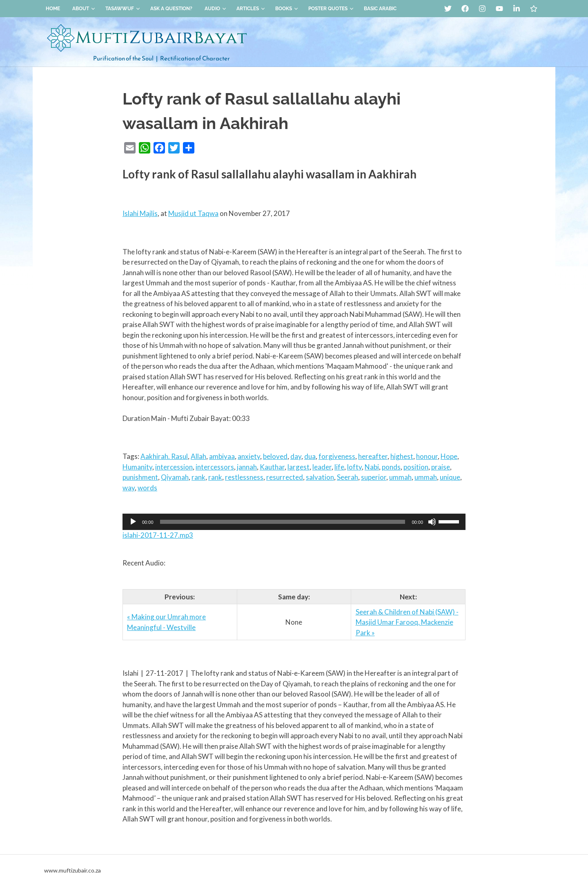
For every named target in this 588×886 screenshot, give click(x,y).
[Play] (133, 522)
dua (310, 456)
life (339, 467)
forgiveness (337, 456)
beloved (275, 456)
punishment (140, 477)
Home (53, 9)
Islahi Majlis (140, 213)
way (129, 488)
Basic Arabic (380, 9)
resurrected (285, 477)
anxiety (249, 456)
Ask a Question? (171, 9)
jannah (247, 467)
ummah (400, 477)
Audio (215, 9)
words (147, 488)
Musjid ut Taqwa (193, 213)
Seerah (347, 477)
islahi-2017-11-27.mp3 (158, 535)
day (296, 456)
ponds (391, 467)
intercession (174, 467)
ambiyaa (222, 456)
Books (287, 9)
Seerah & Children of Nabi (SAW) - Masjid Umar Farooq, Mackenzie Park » (407, 622)
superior (374, 477)
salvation (320, 477)
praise (441, 467)
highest (402, 456)
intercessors (215, 467)
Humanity (137, 467)
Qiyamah (175, 477)
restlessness (244, 477)
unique (450, 477)
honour (427, 456)
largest (298, 467)
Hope (449, 456)
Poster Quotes (331, 9)
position (416, 467)
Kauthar (272, 467)
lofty (354, 467)
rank (198, 477)
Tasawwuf (123, 9)
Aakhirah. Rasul (164, 456)
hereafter (373, 456)
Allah (198, 456)
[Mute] (432, 522)
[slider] (283, 522)
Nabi (372, 467)
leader (322, 467)
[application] (294, 522)
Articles (251, 9)
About (84, 9)
